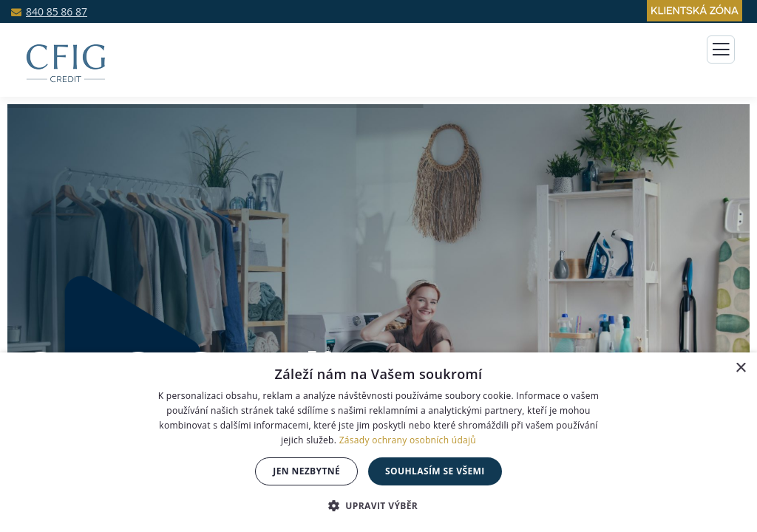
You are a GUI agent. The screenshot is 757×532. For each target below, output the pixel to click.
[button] (378, 505)
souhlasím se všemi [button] (435, 471)
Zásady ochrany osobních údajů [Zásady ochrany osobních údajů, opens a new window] (408, 440)
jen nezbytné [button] (306, 471)
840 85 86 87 (57, 11)
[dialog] (378, 442)
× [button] (740, 368)
